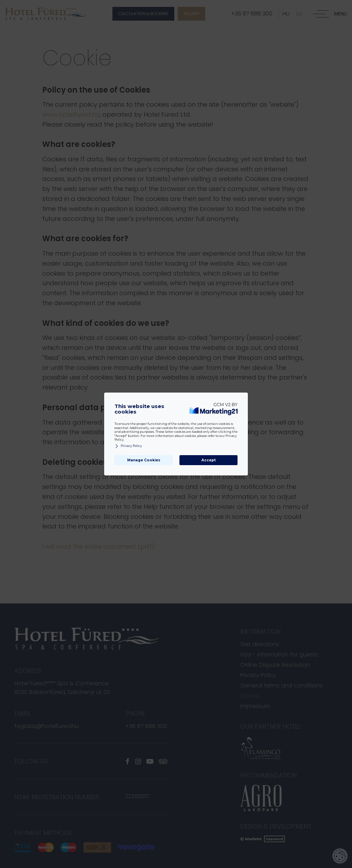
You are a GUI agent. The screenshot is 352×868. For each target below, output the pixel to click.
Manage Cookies (144, 460)
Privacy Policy (128, 446)
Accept (208, 460)
